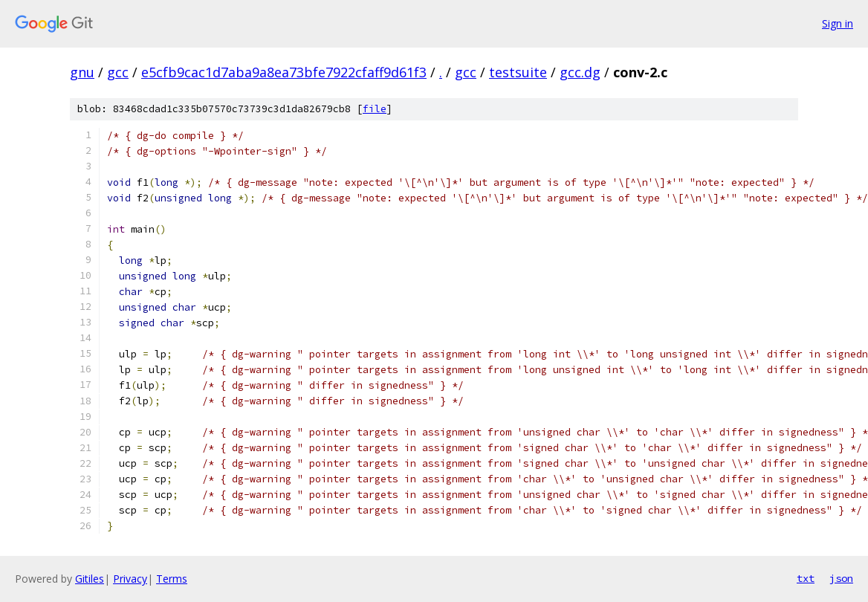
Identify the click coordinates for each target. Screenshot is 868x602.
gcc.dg (580, 72)
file (375, 109)
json (841, 578)
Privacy (130, 579)
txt (806, 578)
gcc (118, 72)
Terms (172, 579)
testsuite (518, 72)
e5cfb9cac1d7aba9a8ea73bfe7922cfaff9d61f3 (284, 72)
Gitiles (90, 579)
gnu (82, 72)
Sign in (838, 23)
